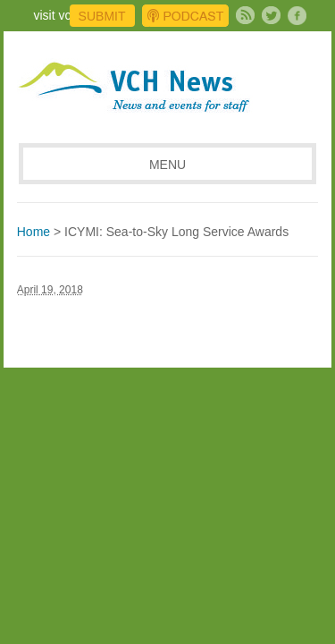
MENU (167, 165)
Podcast (185, 16)
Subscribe (245, 16)
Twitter (271, 16)
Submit (102, 16)
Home (33, 232)
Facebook (297, 16)
